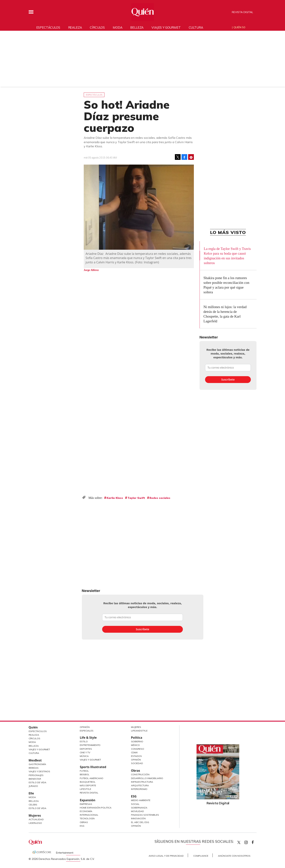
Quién (33, 727)
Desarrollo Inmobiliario (147, 778)
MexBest (35, 760)
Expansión (88, 800)
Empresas (86, 804)
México (135, 745)
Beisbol (85, 774)
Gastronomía (37, 764)
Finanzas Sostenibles (145, 815)
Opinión (85, 727)
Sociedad (137, 763)
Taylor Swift (136, 498)
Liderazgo (35, 823)
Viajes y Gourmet (39, 749)
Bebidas (34, 768)
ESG (82, 826)
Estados (136, 756)
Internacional (89, 815)
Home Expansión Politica (96, 808)
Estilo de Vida (37, 782)
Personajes (36, 775)
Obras (84, 822)
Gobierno (137, 741)
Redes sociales (160, 498)
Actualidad (36, 819)
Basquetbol (88, 782)
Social (135, 804)
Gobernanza (139, 808)
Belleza (137, 27)
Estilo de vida (37, 808)
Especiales (87, 731)
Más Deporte (88, 785)
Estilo (84, 741)
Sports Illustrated (93, 767)
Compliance (201, 856)
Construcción (140, 774)
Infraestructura (142, 782)
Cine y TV (85, 752)
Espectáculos (48, 27)
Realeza (75, 27)
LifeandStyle (139, 731)
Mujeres (35, 815)
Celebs (33, 805)
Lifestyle (85, 789)
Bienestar (35, 779)
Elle (31, 793)
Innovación (138, 818)
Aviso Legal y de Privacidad (166, 856)
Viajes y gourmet (166, 27)
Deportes (86, 749)
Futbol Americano (92, 778)
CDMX (134, 752)
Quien (239, 842)
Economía (86, 811)
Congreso (138, 749)
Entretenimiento (90, 745)
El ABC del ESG (140, 822)
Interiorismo (139, 789)
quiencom (249, 842)
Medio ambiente (141, 800)
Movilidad (137, 811)
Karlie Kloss (115, 498)
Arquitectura (140, 785)
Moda (118, 27)
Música (84, 756)
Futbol (84, 771)
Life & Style (88, 738)
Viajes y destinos (39, 771)
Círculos (97, 27)
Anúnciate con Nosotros (234, 856)
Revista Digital (242, 12)
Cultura (196, 27)
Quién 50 (239, 27)
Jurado (33, 786)
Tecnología (87, 818)
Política (137, 738)
